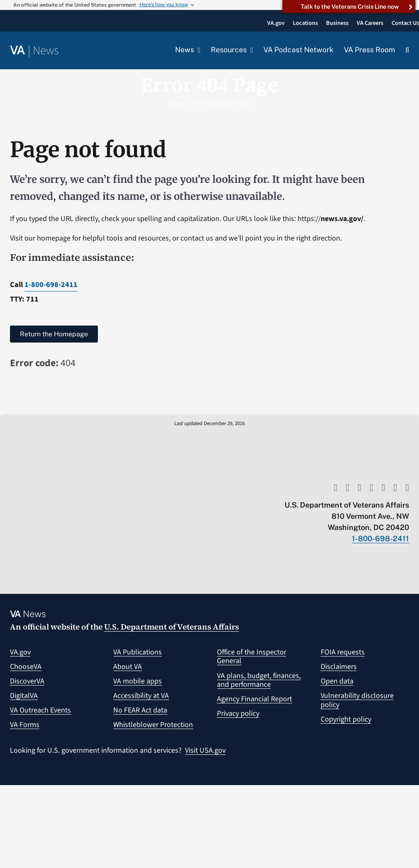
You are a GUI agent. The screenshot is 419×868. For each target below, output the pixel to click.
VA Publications (138, 652)
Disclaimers (339, 667)
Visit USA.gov (205, 750)
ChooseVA (26, 667)
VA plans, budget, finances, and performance (259, 680)
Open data (337, 681)
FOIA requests (343, 652)
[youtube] (336, 488)
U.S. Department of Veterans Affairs (172, 627)
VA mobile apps (138, 681)
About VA (128, 667)
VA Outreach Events (40, 710)
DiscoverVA (27, 681)
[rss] (359, 488)
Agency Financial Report (255, 699)
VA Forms (25, 725)
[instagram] (384, 488)
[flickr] (407, 488)
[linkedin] (396, 488)
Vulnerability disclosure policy (357, 700)
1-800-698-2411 (51, 285)
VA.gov (20, 652)
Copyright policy (346, 719)
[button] (407, 51)
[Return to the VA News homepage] (34, 51)
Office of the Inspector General (252, 657)
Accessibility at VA (141, 696)
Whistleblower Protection (153, 725)
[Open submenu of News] (197, 50)
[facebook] (371, 488)
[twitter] (347, 488)
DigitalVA (24, 696)
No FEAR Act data (140, 710)
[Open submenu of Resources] (250, 50)
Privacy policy (238, 714)
